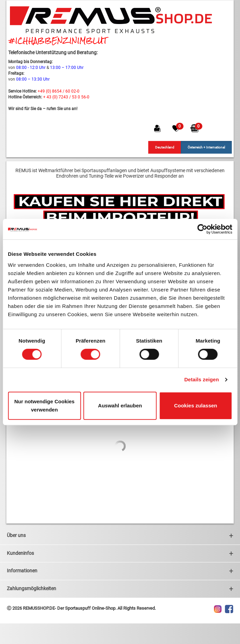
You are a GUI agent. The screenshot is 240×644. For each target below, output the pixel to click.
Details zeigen (201, 379)
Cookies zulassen (195, 406)
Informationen (120, 571)
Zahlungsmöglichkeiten (120, 589)
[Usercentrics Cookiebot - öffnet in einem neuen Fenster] (202, 229)
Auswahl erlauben (120, 406)
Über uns (120, 535)
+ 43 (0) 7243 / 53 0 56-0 (66, 97)
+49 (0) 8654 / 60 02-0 (59, 91)
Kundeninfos (120, 553)
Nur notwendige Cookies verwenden (45, 406)
